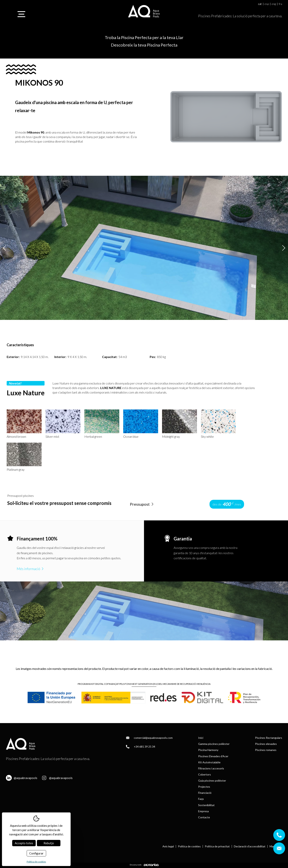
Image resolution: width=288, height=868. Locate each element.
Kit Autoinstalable (209, 762)
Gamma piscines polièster (214, 744)
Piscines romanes (266, 750)
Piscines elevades (266, 744)
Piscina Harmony (208, 750)
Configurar (36, 853)
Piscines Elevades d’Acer (213, 756)
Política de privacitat (217, 846)
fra (280, 4)
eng (274, 4)
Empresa (203, 811)
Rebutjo (49, 843)
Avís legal (168, 846)
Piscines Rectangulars (269, 738)
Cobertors (205, 774)
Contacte (204, 817)
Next (284, 248)
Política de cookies (189, 846)
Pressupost (142, 504)
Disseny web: (144, 865)
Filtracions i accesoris (211, 768)
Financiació (205, 793)
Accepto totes (24, 843)
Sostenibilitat (206, 805)
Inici (201, 738)
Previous (4, 248)
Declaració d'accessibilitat (250, 846)
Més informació (31, 569)
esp (267, 4)
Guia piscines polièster (212, 781)
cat (260, 4)
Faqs (201, 799)
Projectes (204, 787)
